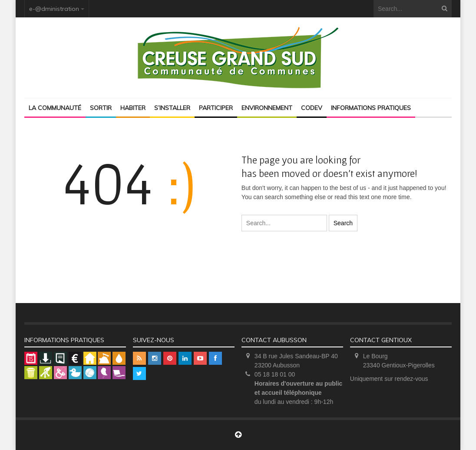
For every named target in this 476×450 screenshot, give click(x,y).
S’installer (172, 108)
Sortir (101, 108)
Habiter (133, 108)
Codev (312, 108)
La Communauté (55, 108)
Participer (216, 108)
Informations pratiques (371, 108)
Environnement (267, 108)
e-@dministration (54, 9)
